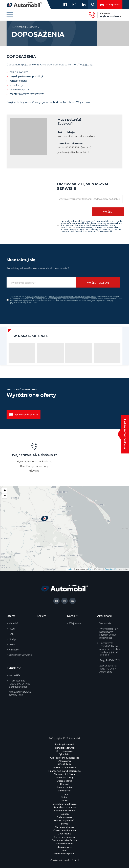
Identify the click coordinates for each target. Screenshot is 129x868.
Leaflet (69, 569)
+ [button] (5, 491)
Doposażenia (64, 834)
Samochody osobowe (65, 807)
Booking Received (64, 744)
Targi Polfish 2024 (110, 660)
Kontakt (64, 784)
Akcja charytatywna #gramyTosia (20, 693)
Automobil (19, 27)
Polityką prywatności (86, 221)
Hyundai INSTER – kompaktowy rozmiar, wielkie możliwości (110, 633)
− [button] (5, 496)
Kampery (14, 649)
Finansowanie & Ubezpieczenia (65, 771)
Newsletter (64, 791)
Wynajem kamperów (64, 853)
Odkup (65, 797)
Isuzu (12, 629)
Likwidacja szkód (64, 787)
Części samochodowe (65, 830)
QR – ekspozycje (64, 751)
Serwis (33, 27)
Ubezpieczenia (64, 781)
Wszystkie (15, 675)
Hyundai (13, 623)
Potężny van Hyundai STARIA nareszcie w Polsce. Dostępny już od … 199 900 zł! (110, 649)
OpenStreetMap (112, 569)
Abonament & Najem (65, 774)
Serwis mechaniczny (65, 837)
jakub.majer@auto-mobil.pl (73, 152)
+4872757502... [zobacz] (77, 147)
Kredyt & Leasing (64, 777)
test (65, 850)
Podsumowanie (64, 817)
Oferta (65, 800)
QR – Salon (65, 754)
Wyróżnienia (65, 764)
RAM (12, 634)
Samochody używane (20, 655)
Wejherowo (76, 623)
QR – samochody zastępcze (65, 758)
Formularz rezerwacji (64, 748)
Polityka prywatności (65, 820)
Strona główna (64, 847)
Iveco (12, 644)
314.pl (91, 569)
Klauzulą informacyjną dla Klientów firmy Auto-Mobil (72, 297)
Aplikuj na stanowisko (65, 767)
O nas (65, 794)
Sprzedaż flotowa (64, 843)
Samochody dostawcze (65, 804)
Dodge (13, 639)
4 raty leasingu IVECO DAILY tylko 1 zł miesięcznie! (19, 684)
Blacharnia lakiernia (64, 827)
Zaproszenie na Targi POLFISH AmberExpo (108, 668)
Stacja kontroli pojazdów (65, 840)
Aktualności (65, 761)
